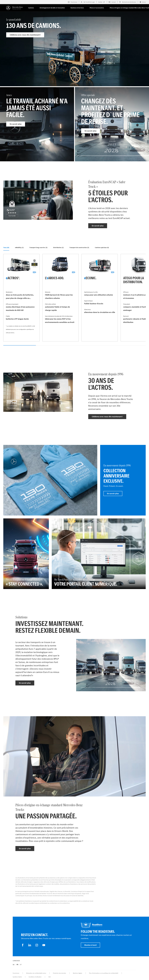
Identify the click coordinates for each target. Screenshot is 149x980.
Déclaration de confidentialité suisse (36, 973)
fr (17, 965)
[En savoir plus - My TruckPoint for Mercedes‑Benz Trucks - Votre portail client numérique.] (99, 554)
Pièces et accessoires (97, 8)
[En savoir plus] (50, 480)
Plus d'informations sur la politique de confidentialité (104, 973)
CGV (50, 977)
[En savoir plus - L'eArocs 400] (61, 298)
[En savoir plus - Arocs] (37, 124)
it (21, 965)
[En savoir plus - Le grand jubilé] (74, 54)
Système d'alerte (17, 977)
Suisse (143, 2)
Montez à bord (90, 945)
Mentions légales (78, 973)
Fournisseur (16, 973)
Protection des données (59, 973)
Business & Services (77, 8)
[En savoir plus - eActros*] (21, 298)
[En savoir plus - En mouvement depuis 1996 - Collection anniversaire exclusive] (123, 480)
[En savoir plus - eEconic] (100, 298)
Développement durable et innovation (52, 8)
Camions (31, 8)
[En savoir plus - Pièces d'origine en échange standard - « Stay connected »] (26, 554)
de (14, 965)
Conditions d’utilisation (35, 977)
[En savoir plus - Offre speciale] (112, 124)
